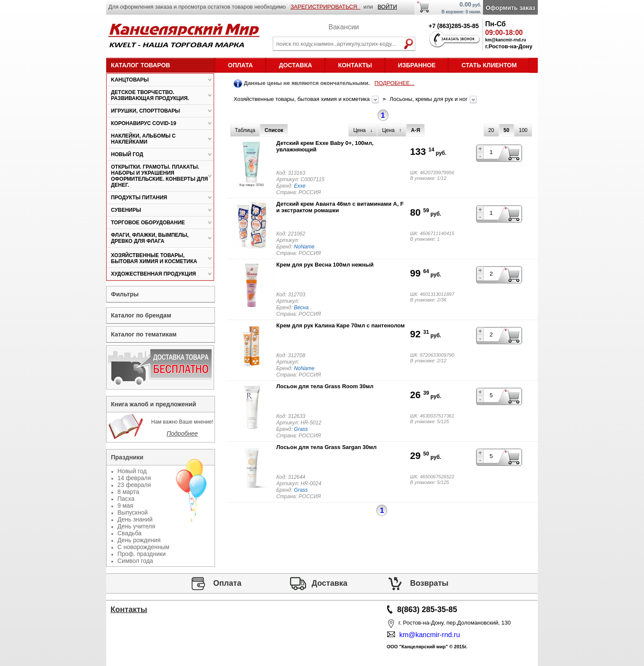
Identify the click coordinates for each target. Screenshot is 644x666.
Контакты (355, 65)
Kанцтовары (130, 80)
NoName (304, 247)
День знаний (135, 519)
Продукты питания (139, 198)
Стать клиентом (489, 65)
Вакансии (344, 27)
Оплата (240, 65)
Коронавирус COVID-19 (144, 123)
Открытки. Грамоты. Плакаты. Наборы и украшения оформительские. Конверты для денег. (159, 176)
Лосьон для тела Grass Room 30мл (325, 386)
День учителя (136, 526)
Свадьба (129, 533)
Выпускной (133, 512)
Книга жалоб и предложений (153, 404)
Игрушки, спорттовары (145, 111)
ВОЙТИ (387, 7)
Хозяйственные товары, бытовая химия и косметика (302, 99)
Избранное (417, 65)
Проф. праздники (142, 554)
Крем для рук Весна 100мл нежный (325, 265)
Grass (301, 429)
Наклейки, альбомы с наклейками (143, 139)
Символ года (135, 561)
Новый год (127, 154)
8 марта (128, 492)
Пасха (126, 499)
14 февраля (134, 478)
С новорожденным (143, 547)
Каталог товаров (140, 65)
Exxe (300, 186)
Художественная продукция (153, 274)
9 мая (125, 506)
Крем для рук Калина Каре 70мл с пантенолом (341, 325)
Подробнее (182, 434)
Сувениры (126, 210)
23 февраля (134, 485)
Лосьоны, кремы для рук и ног (429, 99)
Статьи (129, 634)
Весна (301, 308)
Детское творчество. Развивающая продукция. (150, 95)
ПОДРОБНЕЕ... (395, 83)
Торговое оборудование (148, 223)
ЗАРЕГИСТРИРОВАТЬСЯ (325, 7)
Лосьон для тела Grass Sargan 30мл (326, 447)
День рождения (139, 540)
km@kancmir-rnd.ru (428, 635)
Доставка (295, 65)
